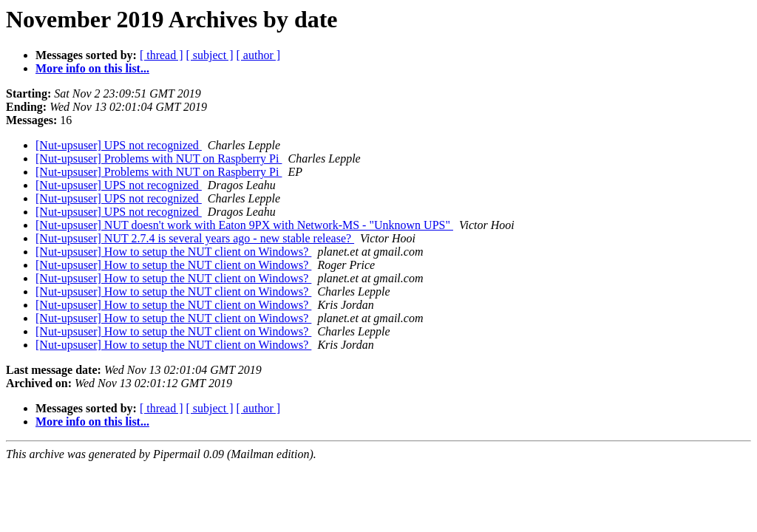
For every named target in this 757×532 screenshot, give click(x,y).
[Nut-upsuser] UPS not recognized (119, 145)
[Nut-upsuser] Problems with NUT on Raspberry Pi (159, 158)
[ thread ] (162, 55)
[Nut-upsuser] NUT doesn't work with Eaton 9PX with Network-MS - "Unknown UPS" (244, 225)
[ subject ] (210, 55)
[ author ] (259, 55)
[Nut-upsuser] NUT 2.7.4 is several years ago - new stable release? (195, 238)
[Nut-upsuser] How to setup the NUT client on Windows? (173, 252)
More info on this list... (92, 68)
